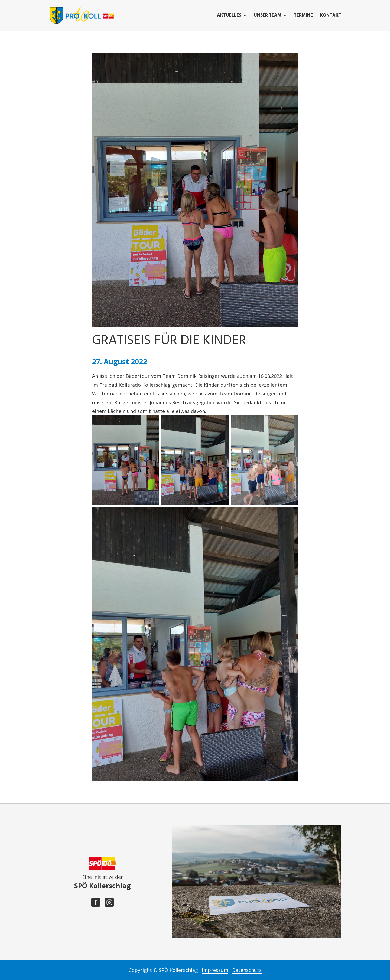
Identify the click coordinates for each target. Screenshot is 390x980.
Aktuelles (229, 16)
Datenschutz (247, 970)
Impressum (215, 970)
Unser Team (268, 16)
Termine (303, 16)
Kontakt (331, 16)
